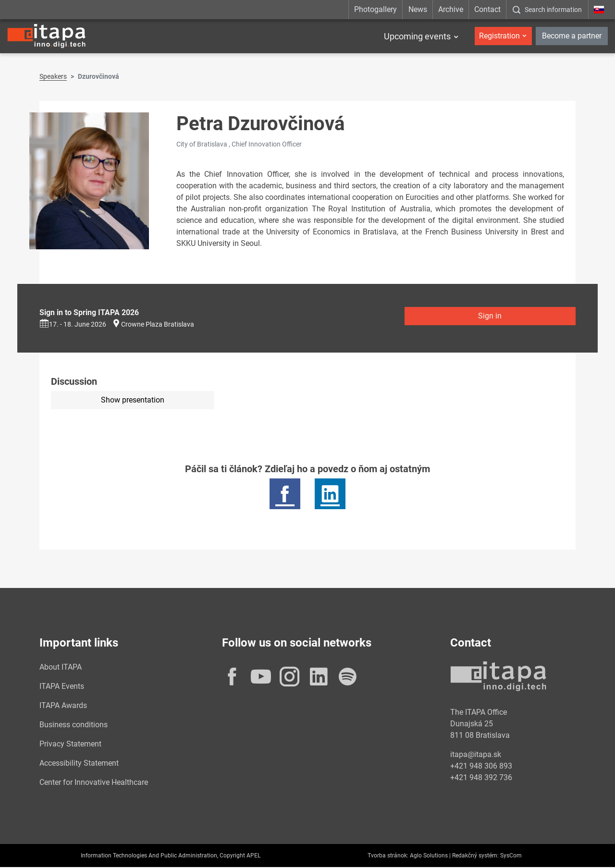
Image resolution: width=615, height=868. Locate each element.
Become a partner (572, 36)
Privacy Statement (70, 745)
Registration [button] (499, 36)
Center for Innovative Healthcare (94, 783)
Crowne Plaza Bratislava (158, 325)
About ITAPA (61, 668)
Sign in (490, 317)
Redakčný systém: (475, 856)
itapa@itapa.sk (476, 755)
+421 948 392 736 (481, 778)
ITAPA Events (62, 687)
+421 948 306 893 (481, 767)
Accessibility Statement (79, 764)
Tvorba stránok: (388, 856)
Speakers (53, 77)
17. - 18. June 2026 (73, 325)
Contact (487, 9)
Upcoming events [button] (417, 36)
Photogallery (375, 9)
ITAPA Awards (63, 706)
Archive (451, 9)
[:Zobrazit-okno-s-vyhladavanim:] (547, 10)
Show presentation (133, 401)
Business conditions (74, 726)
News (418, 9)
